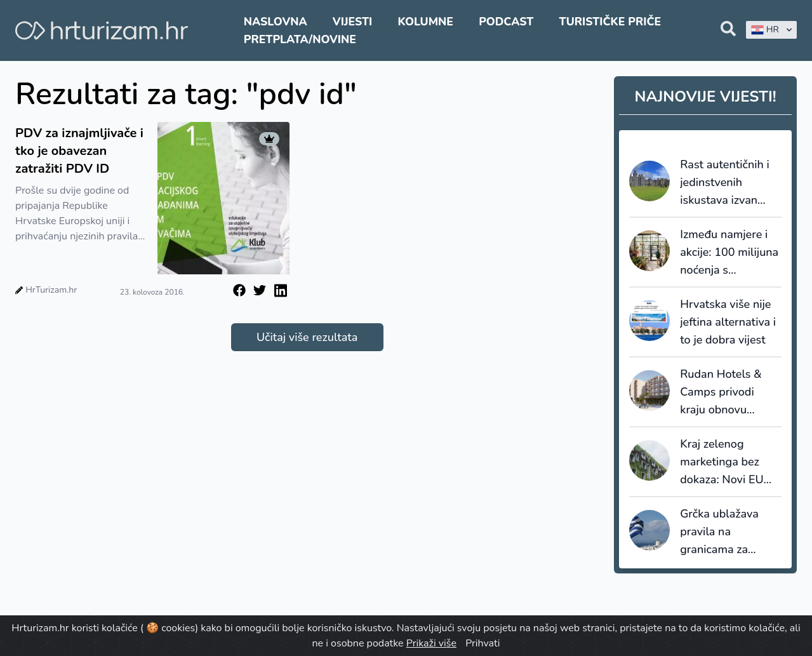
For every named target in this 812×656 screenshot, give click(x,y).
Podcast (506, 22)
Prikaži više (431, 643)
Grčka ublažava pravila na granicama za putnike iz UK (719, 532)
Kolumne (425, 22)
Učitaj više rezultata (307, 337)
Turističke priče (610, 22)
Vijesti (352, 22)
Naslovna (276, 22)
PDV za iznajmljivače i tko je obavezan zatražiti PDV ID (79, 151)
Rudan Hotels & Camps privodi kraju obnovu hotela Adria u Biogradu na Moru (726, 392)
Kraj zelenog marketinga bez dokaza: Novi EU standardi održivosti (731, 462)
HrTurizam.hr (51, 290)
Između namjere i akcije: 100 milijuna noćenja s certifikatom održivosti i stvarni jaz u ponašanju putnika (729, 253)
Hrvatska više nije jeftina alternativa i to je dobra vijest (728, 322)
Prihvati (483, 643)
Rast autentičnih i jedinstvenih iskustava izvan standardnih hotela (729, 183)
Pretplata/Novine (300, 39)
